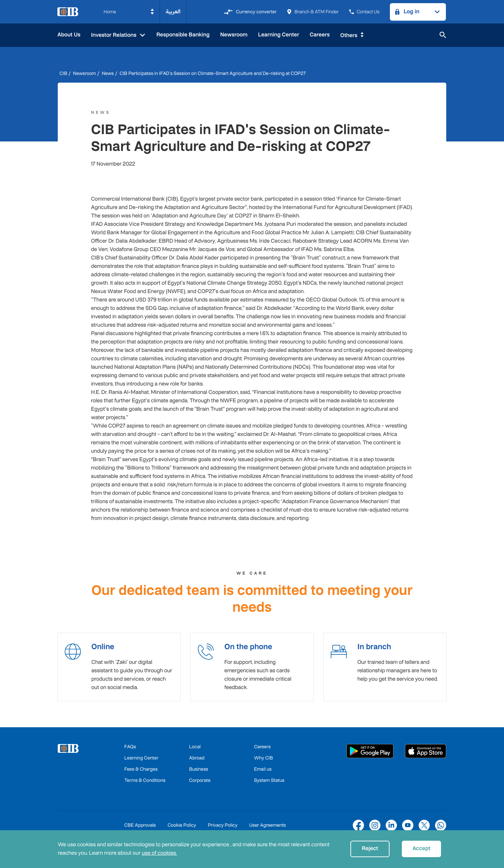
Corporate (200, 783)
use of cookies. (159, 853)
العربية (173, 12)
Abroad (197, 761)
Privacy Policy (223, 828)
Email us (263, 772)
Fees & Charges (141, 772)
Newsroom (234, 35)
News (108, 73)
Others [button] (349, 36)
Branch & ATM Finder (313, 12)
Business (198, 772)
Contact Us (364, 12)
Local (195, 750)
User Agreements (268, 828)
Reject (370, 849)
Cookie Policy (182, 828)
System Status (269, 783)
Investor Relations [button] (114, 35)
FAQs (130, 750)
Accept (421, 849)
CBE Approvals (140, 828)
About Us (69, 35)
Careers (320, 35)
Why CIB (264, 761)
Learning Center (278, 35)
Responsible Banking (183, 35)
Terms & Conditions (145, 783)
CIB (63, 73)
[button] (129, 12)
